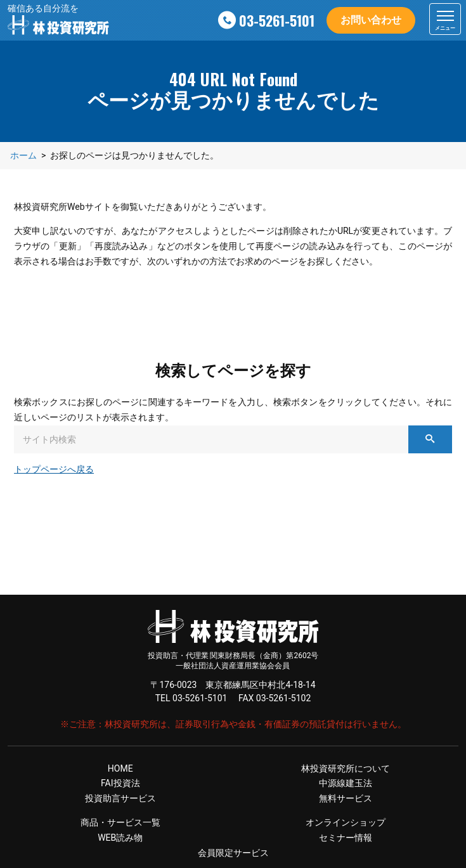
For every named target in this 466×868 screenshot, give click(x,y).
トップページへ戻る (54, 469)
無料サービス (346, 798)
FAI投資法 (120, 783)
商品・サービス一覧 (120, 822)
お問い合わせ (371, 20)
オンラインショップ (346, 822)
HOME (120, 768)
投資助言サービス (120, 798)
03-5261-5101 (277, 20)
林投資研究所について (346, 768)
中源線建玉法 (346, 783)
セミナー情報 (346, 838)
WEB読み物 (120, 838)
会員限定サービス (233, 853)
